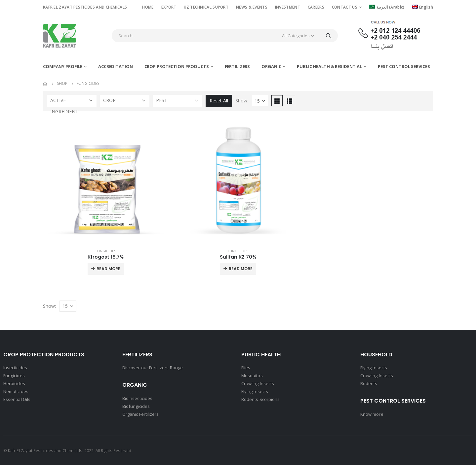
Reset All (219, 101)
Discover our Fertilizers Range (153, 368)
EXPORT (169, 7)
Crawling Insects (258, 383)
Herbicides (14, 383)
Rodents (369, 383)
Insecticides (15, 368)
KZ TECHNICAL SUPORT (206, 7)
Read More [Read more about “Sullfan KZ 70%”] (241, 269)
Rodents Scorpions (260, 399)
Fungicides (106, 251)
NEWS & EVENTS (252, 7)
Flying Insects (255, 391)
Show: (242, 101)
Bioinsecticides (137, 398)
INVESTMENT (288, 7)
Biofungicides (136, 406)
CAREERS (316, 7)
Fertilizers (238, 66)
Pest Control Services (404, 66)
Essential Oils (17, 399)
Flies (246, 368)
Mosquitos (252, 376)
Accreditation (115, 66)
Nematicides (16, 391)
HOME (148, 7)
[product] (106, 180)
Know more (372, 414)
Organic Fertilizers (140, 414)
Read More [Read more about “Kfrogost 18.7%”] (108, 269)
